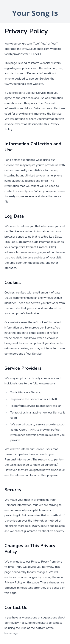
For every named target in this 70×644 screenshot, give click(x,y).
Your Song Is (35, 13)
